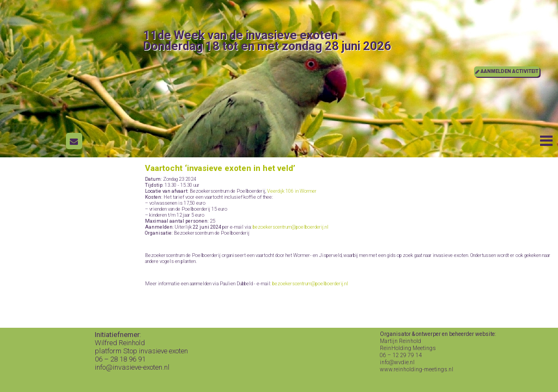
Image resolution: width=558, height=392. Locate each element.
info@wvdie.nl (397, 362)
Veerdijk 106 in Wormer (292, 191)
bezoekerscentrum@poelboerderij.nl (291, 227)
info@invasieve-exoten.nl (132, 367)
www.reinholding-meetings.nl (417, 369)
